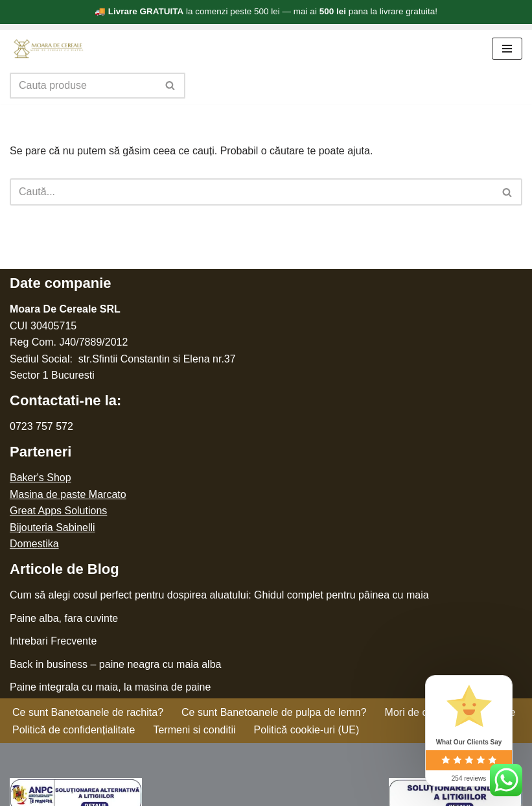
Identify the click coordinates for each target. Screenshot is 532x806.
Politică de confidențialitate (74, 730)
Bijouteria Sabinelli (52, 527)
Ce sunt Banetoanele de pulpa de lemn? (274, 712)
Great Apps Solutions (58, 511)
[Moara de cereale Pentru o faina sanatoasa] (49, 49)
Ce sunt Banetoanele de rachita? (88, 712)
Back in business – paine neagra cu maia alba (115, 664)
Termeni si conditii (194, 730)
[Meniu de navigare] (507, 49)
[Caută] (83, 86)
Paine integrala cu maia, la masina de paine (110, 687)
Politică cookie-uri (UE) (307, 730)
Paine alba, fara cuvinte (64, 618)
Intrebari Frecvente (53, 641)
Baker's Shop (40, 478)
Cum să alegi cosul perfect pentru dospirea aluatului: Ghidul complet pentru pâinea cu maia (219, 595)
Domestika (34, 544)
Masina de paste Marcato (68, 494)
